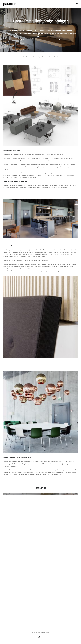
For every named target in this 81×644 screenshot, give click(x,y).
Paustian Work (28, 57)
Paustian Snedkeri (54, 57)
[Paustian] (10, 4)
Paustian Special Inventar (40, 57)
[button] (77, 4)
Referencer (19, 57)
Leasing (63, 57)
